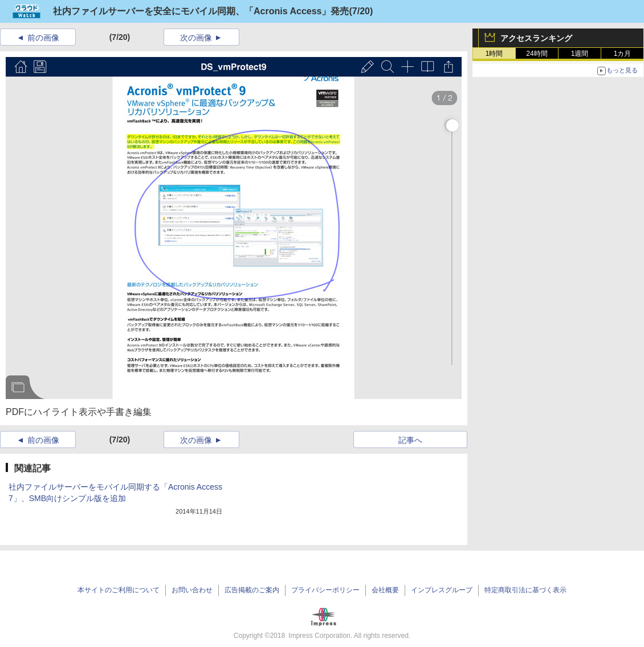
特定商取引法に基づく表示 (525, 590)
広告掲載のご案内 (252, 590)
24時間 (537, 54)
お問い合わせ (192, 590)
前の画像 (43, 38)
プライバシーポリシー (325, 590)
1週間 (580, 54)
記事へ (410, 440)
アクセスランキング (536, 38)
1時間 (494, 54)
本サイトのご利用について (119, 590)
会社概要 (385, 590)
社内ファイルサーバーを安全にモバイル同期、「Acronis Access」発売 (201, 11)
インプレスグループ (442, 590)
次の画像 (196, 38)
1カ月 (623, 54)
